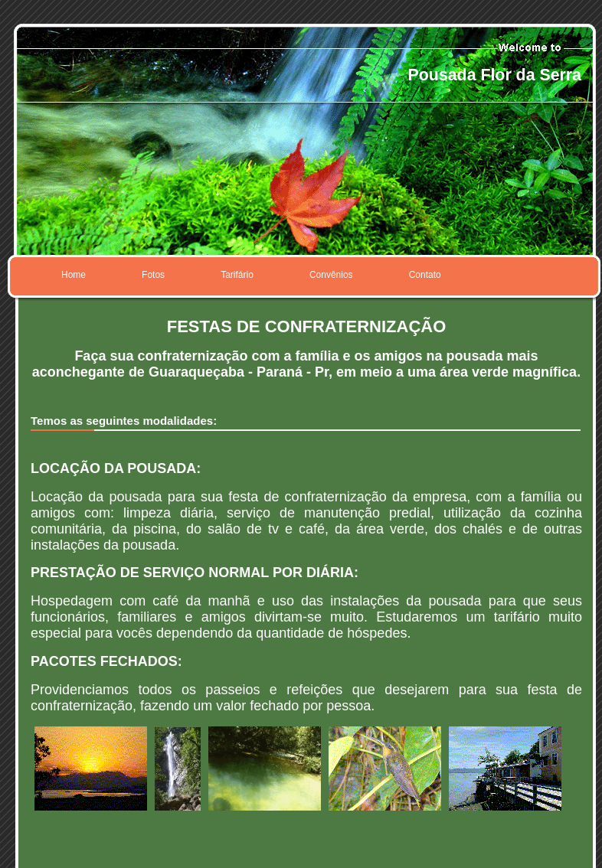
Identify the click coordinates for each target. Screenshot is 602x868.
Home (74, 275)
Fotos (153, 275)
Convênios (331, 275)
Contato (425, 275)
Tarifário (237, 275)
